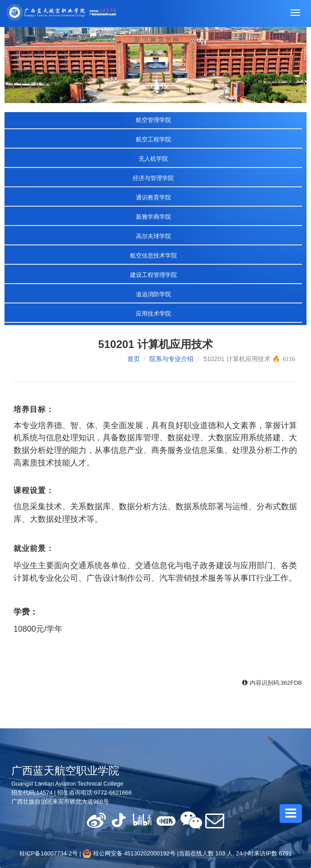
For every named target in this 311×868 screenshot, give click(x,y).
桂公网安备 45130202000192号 (129, 853)
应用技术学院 (153, 314)
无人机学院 (153, 159)
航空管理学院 (153, 120)
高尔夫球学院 (153, 236)
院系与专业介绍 (171, 359)
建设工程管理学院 (153, 275)
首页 (134, 359)
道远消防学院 (153, 294)
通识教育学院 (153, 197)
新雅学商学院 (153, 217)
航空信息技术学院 (153, 255)
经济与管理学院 (153, 178)
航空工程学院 (153, 139)
